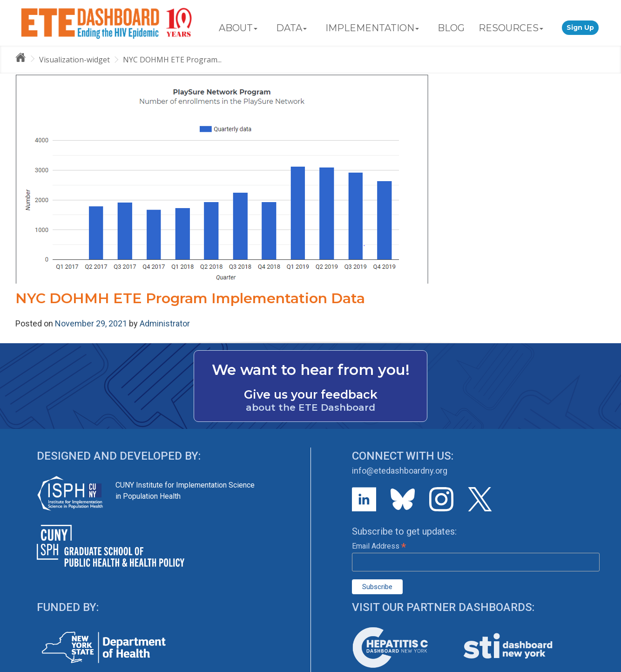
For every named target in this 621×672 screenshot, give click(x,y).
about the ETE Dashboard (310, 407)
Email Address (379, 546)
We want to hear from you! (311, 370)
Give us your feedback (311, 394)
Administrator (165, 323)
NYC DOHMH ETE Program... (172, 60)
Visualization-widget (74, 60)
